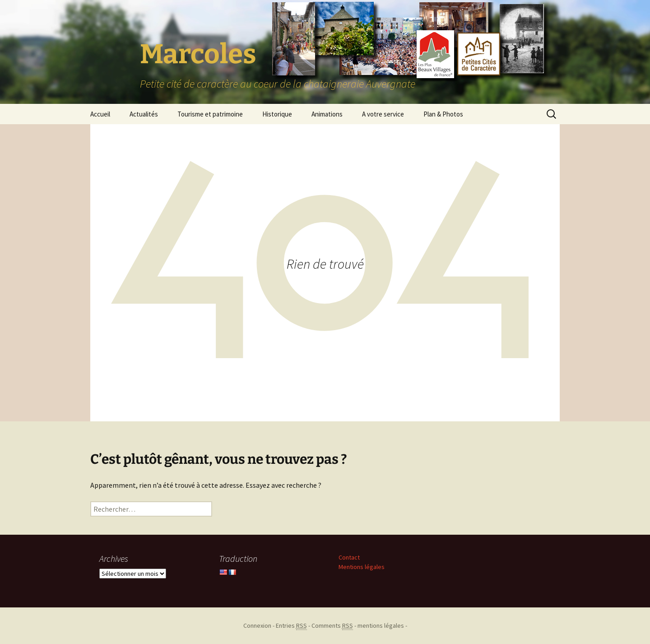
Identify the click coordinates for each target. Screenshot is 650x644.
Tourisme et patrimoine (210, 114)
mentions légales (381, 625)
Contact (349, 557)
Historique (277, 114)
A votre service (383, 114)
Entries (291, 626)
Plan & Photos (443, 114)
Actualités (144, 114)
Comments (332, 626)
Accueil (100, 114)
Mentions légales (362, 567)
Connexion (257, 625)
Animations (327, 114)
